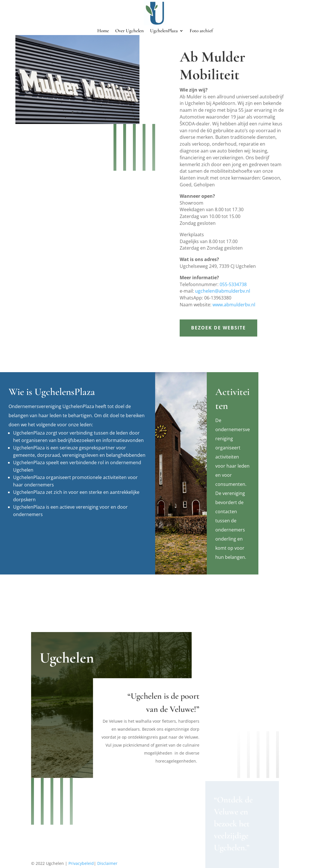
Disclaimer (107, 863)
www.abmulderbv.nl (234, 297)
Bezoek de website (218, 328)
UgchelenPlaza (164, 31)
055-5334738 (233, 278)
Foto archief (201, 31)
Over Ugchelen (129, 31)
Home (103, 31)
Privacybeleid (81, 863)
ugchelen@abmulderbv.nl (223, 285)
